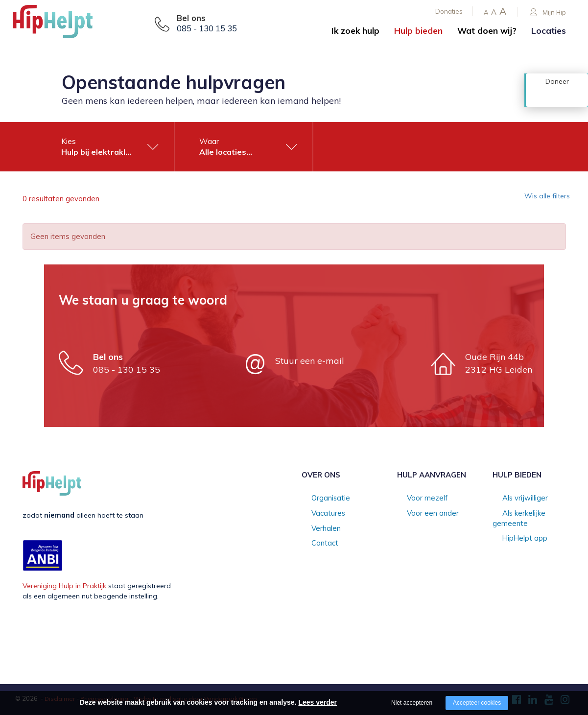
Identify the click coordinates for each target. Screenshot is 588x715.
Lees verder (318, 702)
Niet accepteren (412, 703)
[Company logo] (62, 24)
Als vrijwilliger (514, 499)
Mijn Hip (548, 12)
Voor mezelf (417, 499)
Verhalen (316, 529)
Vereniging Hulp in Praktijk (64, 586)
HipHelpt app (514, 529)
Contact (315, 545)
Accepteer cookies (477, 703)
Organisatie (320, 499)
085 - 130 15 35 (207, 28)
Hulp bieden (418, 31)
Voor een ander (422, 514)
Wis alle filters (541, 199)
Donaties (449, 11)
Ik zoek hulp (355, 31)
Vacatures (318, 514)
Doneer (557, 96)
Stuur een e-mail (310, 361)
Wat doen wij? (487, 31)
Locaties (549, 31)
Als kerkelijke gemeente (530, 514)
